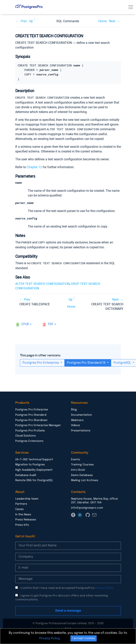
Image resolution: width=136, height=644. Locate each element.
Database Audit (26, 475)
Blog (74, 409)
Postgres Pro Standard (31, 415)
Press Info (22, 525)
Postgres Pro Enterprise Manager (38, 425)
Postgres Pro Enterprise (41, 363)
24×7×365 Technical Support (34, 459)
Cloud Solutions (26, 436)
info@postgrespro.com (87, 508)
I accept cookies (84, 638)
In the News (23, 514)
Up (31, 21)
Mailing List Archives (85, 480)
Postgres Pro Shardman (31, 420)
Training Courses (82, 464)
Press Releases (26, 519)
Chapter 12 (34, 167)
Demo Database (82, 475)
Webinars (77, 420)
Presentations (81, 430)
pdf (51, 324)
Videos (76, 425)
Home (103, 21)
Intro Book (78, 470)
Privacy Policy (104, 588)
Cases (19, 509)
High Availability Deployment (34, 470)
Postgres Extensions (29, 441)
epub (25, 324)
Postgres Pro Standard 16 (87, 363)
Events (76, 459)
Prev (24, 21)
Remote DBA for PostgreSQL (34, 480)
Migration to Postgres (30, 464)
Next (112, 21)
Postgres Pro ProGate (30, 430)
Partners (21, 504)
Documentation (82, 415)
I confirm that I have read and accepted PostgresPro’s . (67, 588)
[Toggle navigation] (131, 7)
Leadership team (27, 499)
